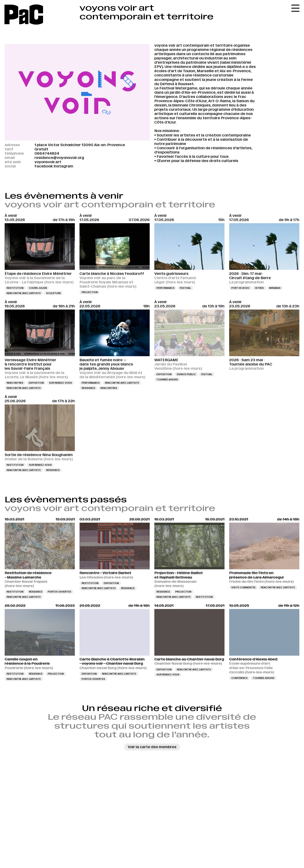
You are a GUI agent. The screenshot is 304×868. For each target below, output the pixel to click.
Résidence (88, 388)
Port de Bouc (241, 288)
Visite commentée (243, 587)
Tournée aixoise (167, 380)
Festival (185, 288)
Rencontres (15, 383)
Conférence (239, 678)
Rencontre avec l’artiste (24, 293)
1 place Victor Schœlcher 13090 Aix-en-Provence (80, 145)
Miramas (275, 288)
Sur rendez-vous (60, 383)
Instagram (63, 166)
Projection (90, 292)
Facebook (44, 166)
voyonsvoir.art (48, 162)
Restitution (15, 288)
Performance (165, 288)
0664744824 (47, 153)
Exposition (36, 383)
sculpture (54, 293)
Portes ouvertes (59, 592)
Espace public (186, 374)
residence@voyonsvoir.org (59, 158)
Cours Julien (38, 288)
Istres (259, 288)
